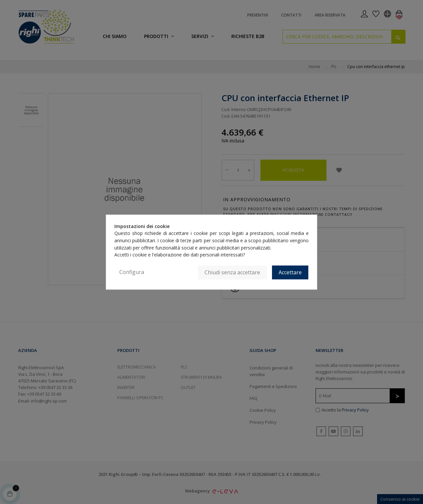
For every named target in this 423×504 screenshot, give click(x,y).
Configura (132, 272)
